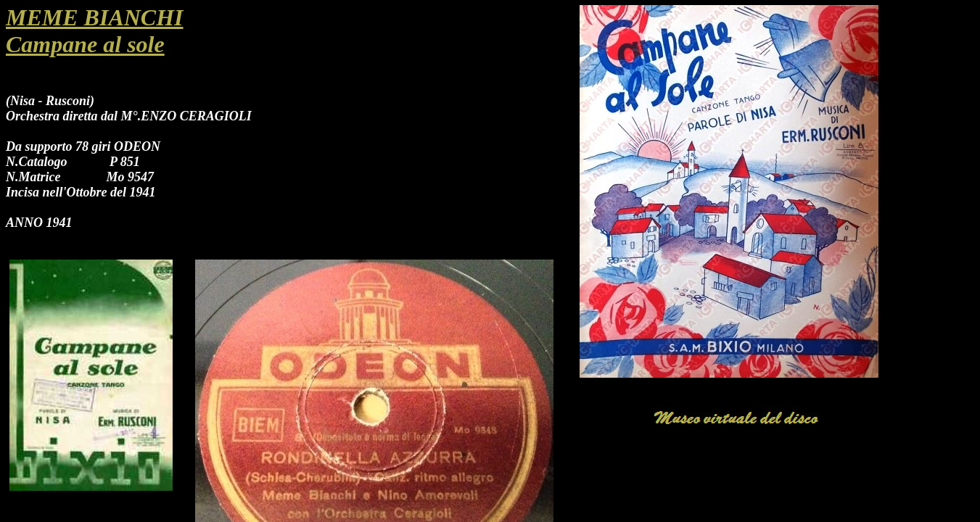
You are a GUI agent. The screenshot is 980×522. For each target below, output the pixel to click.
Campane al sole (85, 44)
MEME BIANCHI (95, 17)
